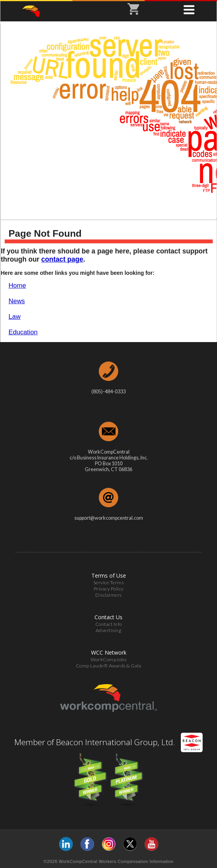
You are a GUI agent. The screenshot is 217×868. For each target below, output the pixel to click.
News (17, 301)
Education (23, 332)
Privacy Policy (109, 589)
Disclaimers (108, 595)
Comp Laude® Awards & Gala (109, 666)
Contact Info (109, 624)
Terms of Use (109, 575)
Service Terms (109, 582)
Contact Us (108, 617)
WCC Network (109, 652)
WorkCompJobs (108, 659)
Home (17, 286)
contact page (62, 259)
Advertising (109, 630)
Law (15, 317)
